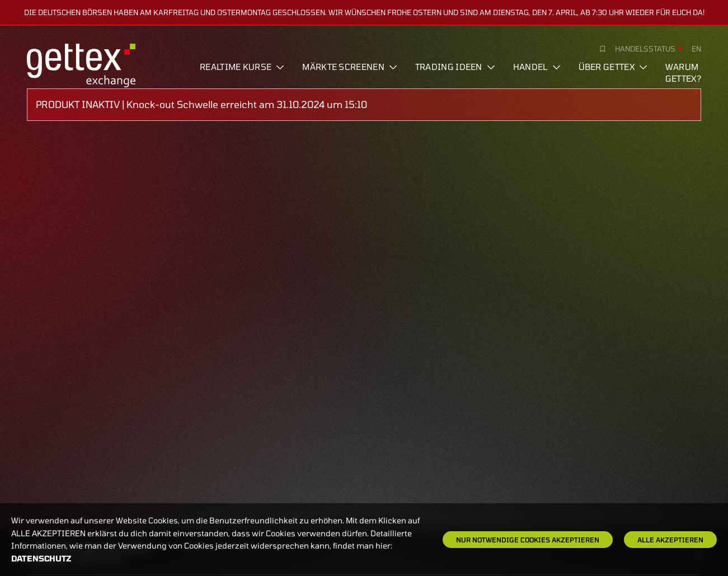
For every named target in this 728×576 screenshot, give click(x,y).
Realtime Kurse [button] (242, 67)
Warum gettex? (683, 72)
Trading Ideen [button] (455, 67)
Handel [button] (537, 67)
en (696, 49)
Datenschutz (41, 558)
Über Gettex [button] (613, 67)
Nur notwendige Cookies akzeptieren (528, 540)
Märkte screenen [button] (350, 67)
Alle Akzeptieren (670, 540)
